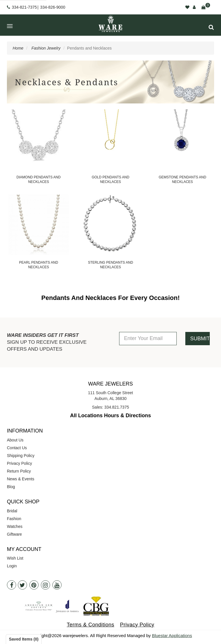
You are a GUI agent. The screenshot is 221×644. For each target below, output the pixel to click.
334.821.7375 (117, 407)
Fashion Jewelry (46, 48)
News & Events (21, 479)
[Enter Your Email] (148, 339)
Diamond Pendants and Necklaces (38, 180)
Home (18, 48)
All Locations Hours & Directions (110, 416)
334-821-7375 (24, 7)
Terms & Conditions (91, 625)
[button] (211, 27)
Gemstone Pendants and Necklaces (182, 180)
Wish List (15, 558)
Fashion (14, 519)
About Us (15, 440)
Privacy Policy (19, 463)
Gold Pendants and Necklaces (111, 180)
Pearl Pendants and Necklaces (39, 265)
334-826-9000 (53, 7)
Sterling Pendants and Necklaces (111, 265)
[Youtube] (57, 585)
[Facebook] (12, 585)
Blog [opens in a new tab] (11, 487)
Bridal (12, 511)
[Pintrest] (34, 585)
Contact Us (17, 448)
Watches (15, 526)
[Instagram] (45, 585)
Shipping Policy (21, 456)
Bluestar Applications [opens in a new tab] (172, 635)
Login (12, 566)
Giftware (14, 534)
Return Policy (19, 471)
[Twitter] (22, 585)
